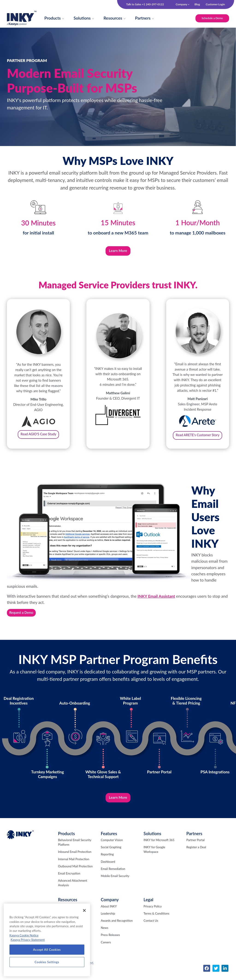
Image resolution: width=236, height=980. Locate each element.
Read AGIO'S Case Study (38, 438)
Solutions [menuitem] (152, 840)
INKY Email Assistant (156, 602)
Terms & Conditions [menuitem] (156, 920)
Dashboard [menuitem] (108, 868)
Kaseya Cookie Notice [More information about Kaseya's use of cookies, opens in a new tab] (24, 935)
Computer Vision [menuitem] (112, 846)
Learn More (118, 252)
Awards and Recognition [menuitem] (117, 927)
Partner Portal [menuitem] (195, 846)
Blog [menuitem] (197, 4)
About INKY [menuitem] (109, 913)
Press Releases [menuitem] (110, 941)
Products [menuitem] (66, 840)
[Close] (84, 910)
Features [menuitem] (109, 840)
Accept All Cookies (47, 950)
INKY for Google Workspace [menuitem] (154, 856)
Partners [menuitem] (194, 840)
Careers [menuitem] (106, 949)
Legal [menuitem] (148, 906)
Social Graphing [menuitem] (111, 854)
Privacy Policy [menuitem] (153, 913)
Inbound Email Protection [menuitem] (75, 858)
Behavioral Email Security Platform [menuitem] (75, 849)
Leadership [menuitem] (108, 920)
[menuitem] (54, 19)
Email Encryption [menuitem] (69, 880)
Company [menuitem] (181, 4)
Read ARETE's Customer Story (198, 439)
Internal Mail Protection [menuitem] (74, 866)
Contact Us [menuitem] (151, 927)
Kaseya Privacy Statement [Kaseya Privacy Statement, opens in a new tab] (28, 940)
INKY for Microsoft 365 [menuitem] (159, 846)
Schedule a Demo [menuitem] (211, 19)
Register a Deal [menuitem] (196, 854)
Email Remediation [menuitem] (113, 875)
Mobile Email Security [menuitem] (115, 882)
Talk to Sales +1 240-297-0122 (145, 4)
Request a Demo (22, 618)
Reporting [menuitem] (107, 861)
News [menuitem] (104, 934)
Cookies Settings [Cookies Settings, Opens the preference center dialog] (47, 962)
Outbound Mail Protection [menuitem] (75, 873)
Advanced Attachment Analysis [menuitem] (73, 889)
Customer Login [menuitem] (215, 4)
